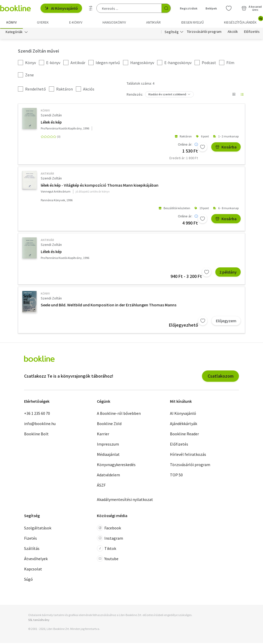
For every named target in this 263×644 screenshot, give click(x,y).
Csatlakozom (221, 377)
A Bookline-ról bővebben (119, 414)
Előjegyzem (226, 322)
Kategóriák (14, 33)
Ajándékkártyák (184, 425)
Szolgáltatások (38, 529)
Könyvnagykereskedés (116, 466)
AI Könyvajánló (61, 8)
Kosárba (226, 148)
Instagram (110, 539)
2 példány (228, 273)
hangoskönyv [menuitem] (114, 22)
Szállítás (32, 549)
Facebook (109, 529)
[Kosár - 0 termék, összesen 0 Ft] (252, 8)
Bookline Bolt (36, 435)
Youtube (108, 560)
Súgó (28, 580)
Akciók (233, 33)
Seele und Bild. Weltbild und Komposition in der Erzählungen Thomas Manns (109, 306)
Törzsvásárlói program (204, 33)
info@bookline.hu (40, 425)
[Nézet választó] (234, 95)
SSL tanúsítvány (39, 621)
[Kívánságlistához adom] (203, 148)
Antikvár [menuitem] (153, 22)
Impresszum (108, 445)
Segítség (172, 33)
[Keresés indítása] (166, 8)
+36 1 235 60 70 (37, 414)
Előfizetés (252, 33)
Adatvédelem (108, 476)
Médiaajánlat (108, 455)
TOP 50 (176, 476)
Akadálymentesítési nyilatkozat (125, 500)
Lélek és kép (51, 123)
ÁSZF (101, 486)
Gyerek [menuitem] (43, 22)
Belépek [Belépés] (211, 8)
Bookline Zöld (109, 425)
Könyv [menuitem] (12, 22)
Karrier (103, 435)
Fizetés (31, 539)
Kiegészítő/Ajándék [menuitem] (243, 21)
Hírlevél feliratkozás (188, 455)
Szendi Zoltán (51, 116)
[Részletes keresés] (91, 8)
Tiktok (107, 549)
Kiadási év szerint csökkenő (167, 95)
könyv (45, 111)
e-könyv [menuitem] (76, 22)
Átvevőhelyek (36, 560)
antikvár (47, 174)
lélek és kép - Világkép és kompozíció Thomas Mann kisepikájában (100, 186)
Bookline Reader (184, 435)
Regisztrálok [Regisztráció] (189, 8)
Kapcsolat (33, 570)
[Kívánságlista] (229, 8)
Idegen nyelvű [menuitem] (193, 22)
